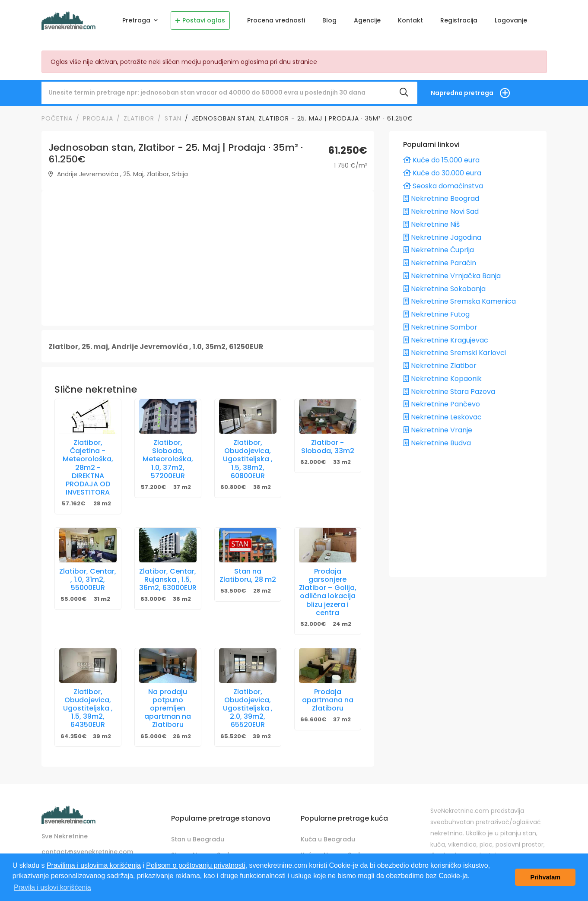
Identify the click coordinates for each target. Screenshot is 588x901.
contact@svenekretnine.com (87, 850)
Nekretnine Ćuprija (439, 248)
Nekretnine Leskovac (442, 415)
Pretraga (137, 20)
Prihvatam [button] (545, 877)
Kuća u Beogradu (328, 837)
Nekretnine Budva (437, 440)
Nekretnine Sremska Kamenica (459, 299)
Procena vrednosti (276, 20)
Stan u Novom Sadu (202, 852)
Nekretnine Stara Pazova (449, 389)
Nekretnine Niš (431, 222)
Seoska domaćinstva (443, 183)
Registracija (459, 20)
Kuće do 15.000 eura (441, 158)
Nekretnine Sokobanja (444, 286)
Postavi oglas (200, 20)
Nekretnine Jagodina (442, 235)
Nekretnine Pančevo (442, 402)
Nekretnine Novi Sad (441, 209)
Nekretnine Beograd (441, 196)
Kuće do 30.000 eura (442, 170)
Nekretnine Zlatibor (440, 363)
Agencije (367, 20)
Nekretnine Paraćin (440, 261)
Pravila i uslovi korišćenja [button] (52, 887)
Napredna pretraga (462, 90)
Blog (329, 20)
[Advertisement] (208, 256)
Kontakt (410, 20)
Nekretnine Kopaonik (442, 376)
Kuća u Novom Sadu (332, 852)
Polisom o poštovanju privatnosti (195, 865)
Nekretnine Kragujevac (446, 338)
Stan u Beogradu (198, 837)
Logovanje (511, 20)
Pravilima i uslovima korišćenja (94, 865)
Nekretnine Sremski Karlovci (455, 351)
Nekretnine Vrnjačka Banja (452, 273)
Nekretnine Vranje (438, 427)
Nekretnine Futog (436, 312)
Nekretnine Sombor (440, 325)
